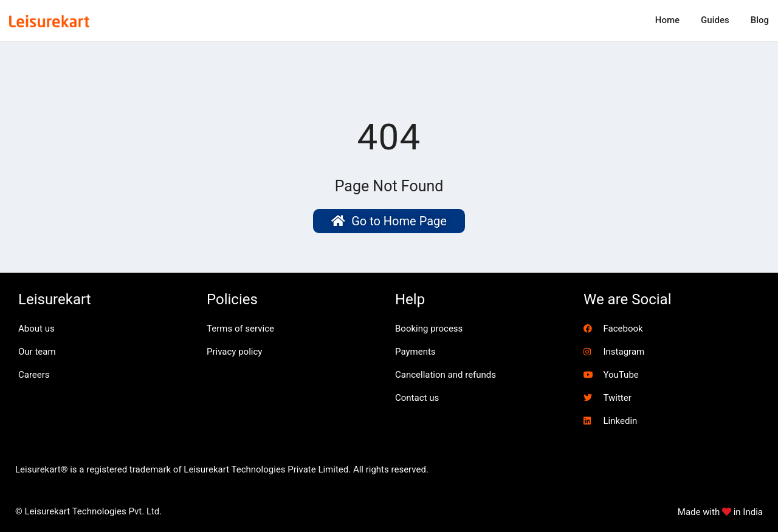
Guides (715, 20)
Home (667, 20)
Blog (760, 20)
